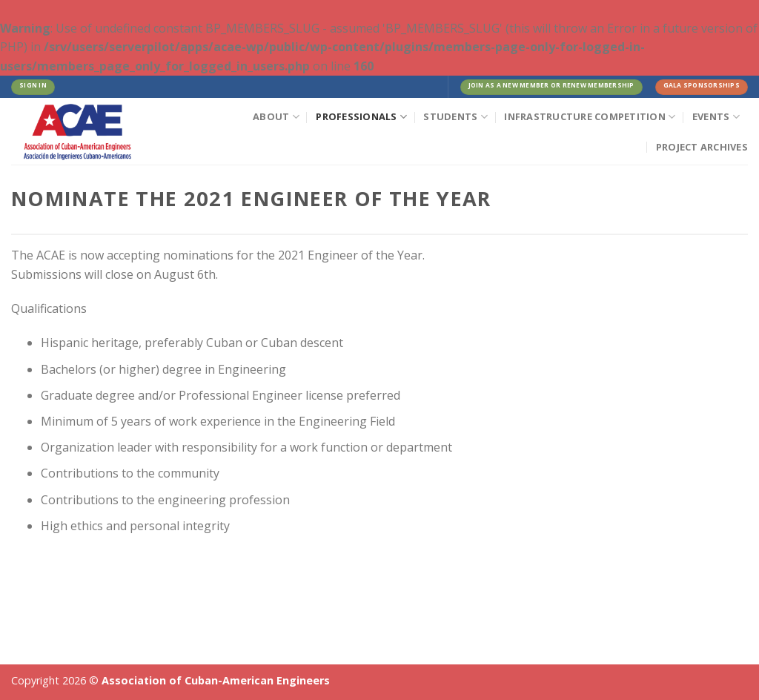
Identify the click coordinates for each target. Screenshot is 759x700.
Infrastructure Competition (590, 117)
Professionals (361, 117)
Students (455, 117)
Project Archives (702, 147)
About (276, 117)
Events (716, 117)
